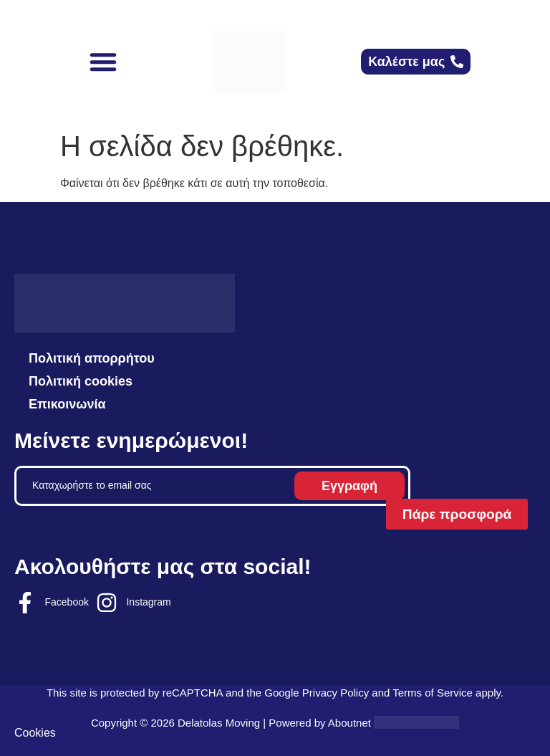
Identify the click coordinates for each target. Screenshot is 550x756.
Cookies (35, 733)
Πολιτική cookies (81, 381)
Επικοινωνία (67, 404)
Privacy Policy (336, 693)
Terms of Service (433, 693)
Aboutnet (349, 723)
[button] (103, 62)
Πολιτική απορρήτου (92, 358)
